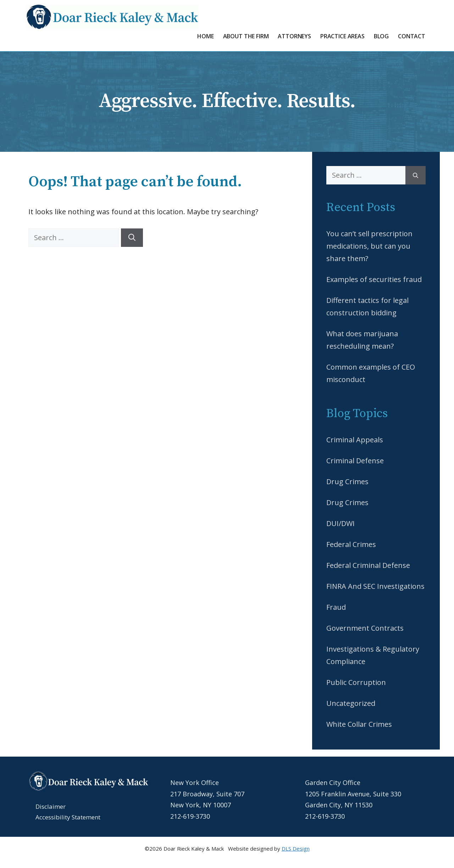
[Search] (132, 238)
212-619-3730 (190, 816)
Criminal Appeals (355, 440)
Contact (412, 36)
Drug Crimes (347, 482)
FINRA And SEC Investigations (375, 586)
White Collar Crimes (359, 724)
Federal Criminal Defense (368, 565)
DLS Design (296, 848)
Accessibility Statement (68, 817)
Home (205, 36)
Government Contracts (365, 628)
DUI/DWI (340, 523)
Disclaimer (51, 806)
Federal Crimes (351, 544)
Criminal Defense (355, 461)
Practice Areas (342, 36)
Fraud (336, 607)
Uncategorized (351, 703)
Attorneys (294, 36)
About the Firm (246, 36)
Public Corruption (356, 682)
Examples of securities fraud (374, 279)
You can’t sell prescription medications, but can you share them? (369, 246)
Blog (381, 36)
